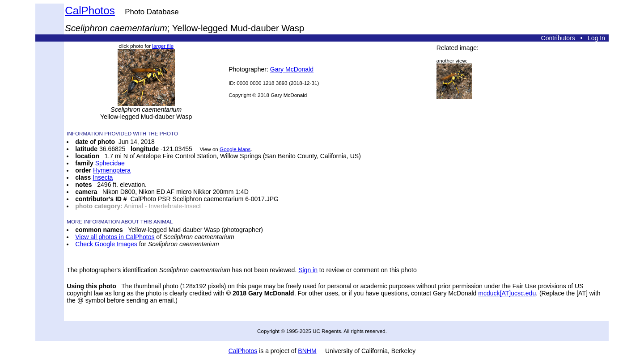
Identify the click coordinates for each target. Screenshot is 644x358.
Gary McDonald (292, 69)
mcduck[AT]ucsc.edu (507, 293)
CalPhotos (90, 11)
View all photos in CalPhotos (115, 237)
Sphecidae (110, 163)
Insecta (103, 177)
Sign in (308, 270)
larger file (163, 46)
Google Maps (235, 149)
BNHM (307, 351)
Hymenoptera (112, 170)
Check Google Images (106, 244)
